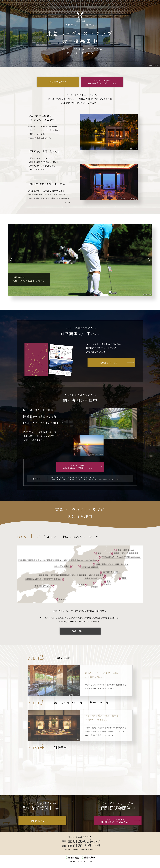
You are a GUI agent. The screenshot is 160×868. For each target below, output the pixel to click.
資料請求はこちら (58, 82)
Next (148, 260)
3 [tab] (85, 293)
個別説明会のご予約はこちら (102, 82)
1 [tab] (64, 293)
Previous (12, 260)
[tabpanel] (80, 260)
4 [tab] (96, 293)
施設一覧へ (78, 631)
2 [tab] (75, 293)
